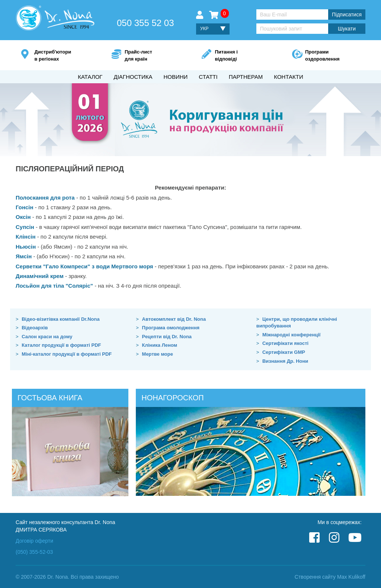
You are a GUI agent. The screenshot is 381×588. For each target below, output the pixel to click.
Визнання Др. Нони (285, 361)
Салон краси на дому (47, 337)
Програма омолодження (171, 328)
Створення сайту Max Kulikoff (330, 577)
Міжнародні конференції (292, 335)
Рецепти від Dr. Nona (167, 337)
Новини (175, 77)
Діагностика (133, 77)
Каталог (90, 77)
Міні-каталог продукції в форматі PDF (67, 354)
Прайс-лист (152, 56)
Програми (332, 56)
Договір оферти (34, 541)
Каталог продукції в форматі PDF (61, 345)
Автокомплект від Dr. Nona (174, 319)
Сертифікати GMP (284, 352)
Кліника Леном (160, 345)
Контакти (288, 77)
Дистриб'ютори (62, 56)
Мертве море (158, 354)
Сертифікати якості (285, 343)
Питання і (242, 56)
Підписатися (347, 14)
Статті (208, 77)
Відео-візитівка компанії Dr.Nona (61, 319)
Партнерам (246, 77)
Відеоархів (35, 328)
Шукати (347, 29)
